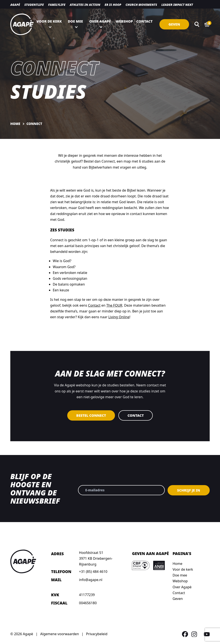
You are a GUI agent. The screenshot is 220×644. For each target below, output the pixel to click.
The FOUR (114, 305)
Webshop (124, 21)
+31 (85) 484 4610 (93, 572)
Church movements (141, 5)
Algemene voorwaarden (60, 634)
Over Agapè (100, 21)
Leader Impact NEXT (177, 5)
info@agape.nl (91, 580)
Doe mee (75, 21)
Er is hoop (113, 5)
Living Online (119, 317)
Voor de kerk (49, 21)
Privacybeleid (97, 634)
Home (177, 564)
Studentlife (34, 5)
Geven (174, 24)
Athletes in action (85, 5)
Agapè (15, 5)
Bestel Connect (91, 415)
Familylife (57, 5)
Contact (145, 21)
